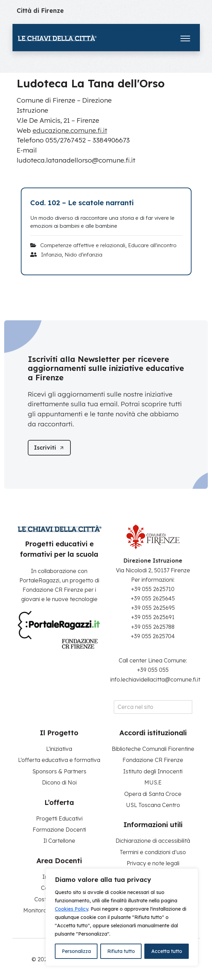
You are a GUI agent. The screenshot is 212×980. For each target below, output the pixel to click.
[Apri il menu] (185, 37)
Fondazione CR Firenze (153, 760)
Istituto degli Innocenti (153, 771)
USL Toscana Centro (153, 805)
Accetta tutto (167, 951)
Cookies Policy (71, 909)
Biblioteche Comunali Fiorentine (153, 749)
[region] (122, 917)
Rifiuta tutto (121, 951)
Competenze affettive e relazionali (83, 245)
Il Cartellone (59, 841)
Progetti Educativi (59, 818)
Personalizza (76, 951)
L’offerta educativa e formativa (59, 760)
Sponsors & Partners (59, 771)
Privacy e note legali (153, 863)
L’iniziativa (59, 749)
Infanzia (51, 255)
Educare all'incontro (152, 245)
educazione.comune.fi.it (70, 130)
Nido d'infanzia (83, 255)
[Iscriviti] (49, 448)
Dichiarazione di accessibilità (153, 841)
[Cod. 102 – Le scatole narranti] (106, 203)
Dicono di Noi (59, 782)
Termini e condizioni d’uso (153, 852)
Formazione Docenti (59, 830)
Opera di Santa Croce (153, 794)
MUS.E (153, 782)
